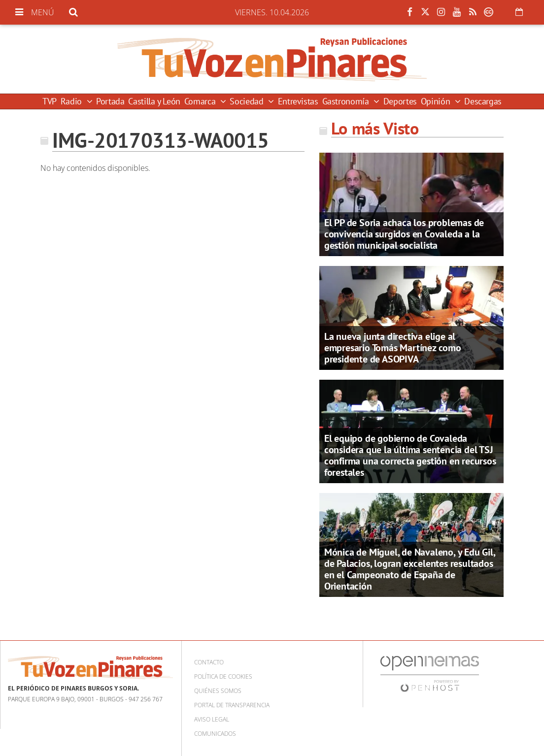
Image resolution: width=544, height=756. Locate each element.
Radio (72, 101)
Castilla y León (154, 101)
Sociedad (248, 101)
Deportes (400, 101)
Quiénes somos (218, 691)
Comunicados (215, 734)
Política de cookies (223, 676)
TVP (50, 101)
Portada (110, 101)
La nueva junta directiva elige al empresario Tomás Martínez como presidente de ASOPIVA (393, 348)
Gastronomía (347, 101)
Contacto (209, 662)
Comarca (201, 101)
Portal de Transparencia (232, 705)
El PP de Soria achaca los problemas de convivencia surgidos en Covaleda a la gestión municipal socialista (404, 234)
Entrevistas (298, 101)
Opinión (437, 101)
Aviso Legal (212, 719)
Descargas (483, 101)
